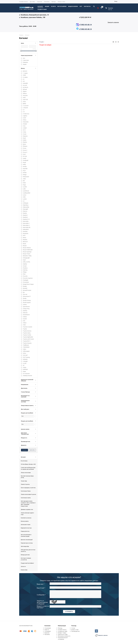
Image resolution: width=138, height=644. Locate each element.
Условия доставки (63, 631)
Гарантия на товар (63, 634)
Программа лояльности (64, 636)
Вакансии (47, 633)
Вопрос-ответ (75, 630)
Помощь (74, 626)
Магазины (47, 634)
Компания (47, 626)
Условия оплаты (62, 630)
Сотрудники (48, 631)
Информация (62, 626)
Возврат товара (62, 633)
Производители (75, 631)
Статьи (73, 628)
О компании (48, 628)
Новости (47, 630)
